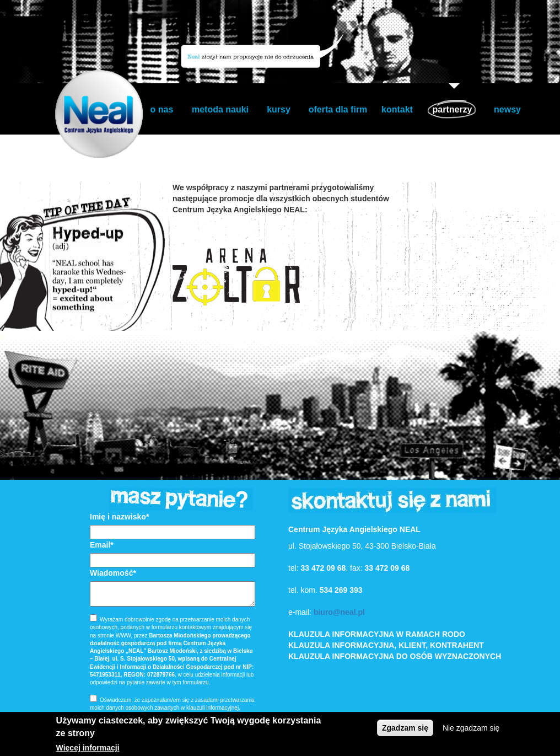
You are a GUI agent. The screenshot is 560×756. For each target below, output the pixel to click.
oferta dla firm (338, 109)
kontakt (397, 109)
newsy (507, 109)
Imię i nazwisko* (119, 517)
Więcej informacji (88, 748)
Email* (102, 545)
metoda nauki (220, 109)
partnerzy (452, 109)
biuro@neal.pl (339, 612)
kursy (279, 109)
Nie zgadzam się (471, 728)
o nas (162, 109)
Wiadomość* (113, 573)
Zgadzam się (405, 728)
